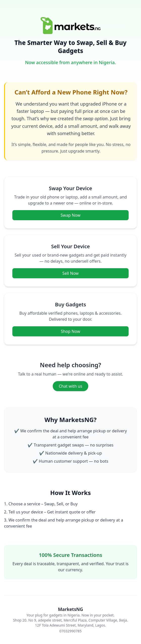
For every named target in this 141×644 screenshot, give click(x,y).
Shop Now (70, 331)
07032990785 (70, 631)
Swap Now (70, 215)
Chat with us (70, 386)
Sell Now (70, 273)
